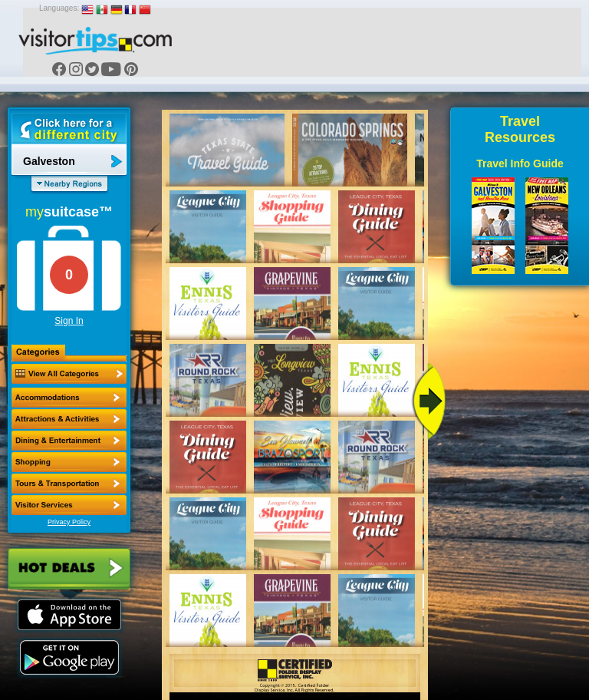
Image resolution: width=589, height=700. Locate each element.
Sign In (69, 321)
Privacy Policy (69, 522)
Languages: (59, 8)
